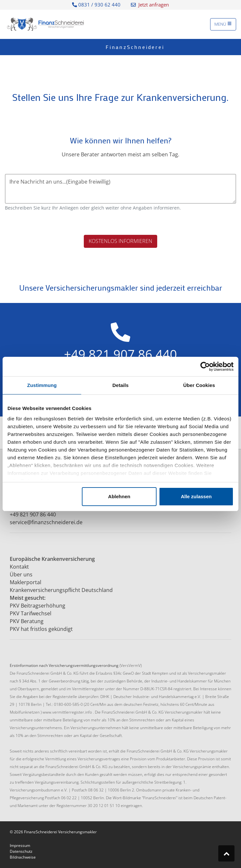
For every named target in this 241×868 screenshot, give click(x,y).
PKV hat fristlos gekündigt (41, 629)
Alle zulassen (196, 496)
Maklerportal (25, 582)
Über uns (21, 574)
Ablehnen (119, 496)
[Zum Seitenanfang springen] (226, 853)
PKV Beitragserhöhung (38, 606)
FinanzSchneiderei (135, 47)
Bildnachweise (23, 857)
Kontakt (19, 567)
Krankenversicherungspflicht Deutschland (61, 590)
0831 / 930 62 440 (96, 5)
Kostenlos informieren (120, 241)
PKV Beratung (27, 621)
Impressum (20, 845)
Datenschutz (21, 851)
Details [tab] (120, 385)
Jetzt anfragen (150, 5)
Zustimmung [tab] (42, 385)
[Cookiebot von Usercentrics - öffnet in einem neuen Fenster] (205, 367)
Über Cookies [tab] (199, 385)
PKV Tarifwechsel (31, 613)
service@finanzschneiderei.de (46, 522)
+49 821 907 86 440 (33, 514)
